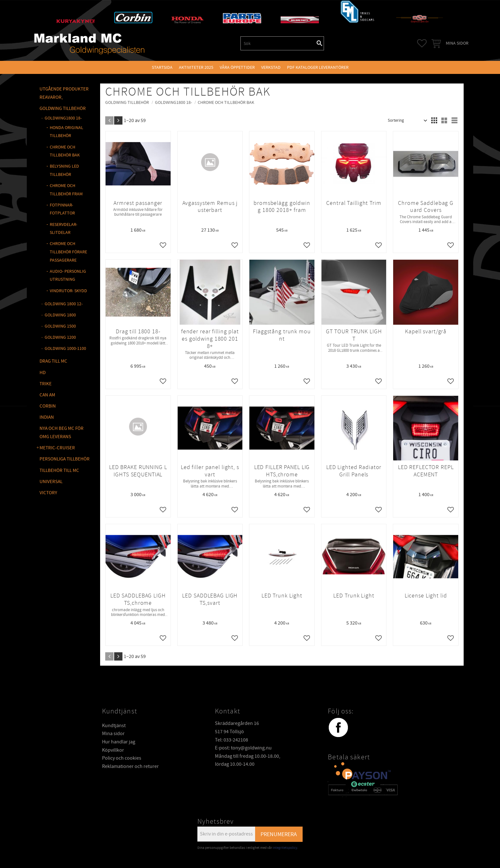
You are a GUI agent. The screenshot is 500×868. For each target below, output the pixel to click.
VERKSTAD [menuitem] (271, 67)
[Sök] (320, 43)
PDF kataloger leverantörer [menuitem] (318, 67)
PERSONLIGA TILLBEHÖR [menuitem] (65, 459)
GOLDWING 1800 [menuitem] (60, 315)
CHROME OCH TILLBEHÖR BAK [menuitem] (65, 151)
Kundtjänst (114, 726)
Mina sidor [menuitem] (457, 43)
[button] (422, 43)
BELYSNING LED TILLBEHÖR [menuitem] (64, 170)
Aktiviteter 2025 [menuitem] (196, 67)
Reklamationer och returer (130, 766)
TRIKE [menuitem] (46, 384)
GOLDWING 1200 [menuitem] (60, 337)
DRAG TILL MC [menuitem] (53, 361)
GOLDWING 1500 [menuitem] (60, 326)
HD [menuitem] (43, 373)
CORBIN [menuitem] (48, 406)
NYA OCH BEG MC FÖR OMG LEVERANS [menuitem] (62, 433)
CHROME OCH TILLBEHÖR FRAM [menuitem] (66, 190)
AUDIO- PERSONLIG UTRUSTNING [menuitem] (68, 276)
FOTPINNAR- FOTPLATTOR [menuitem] (62, 209)
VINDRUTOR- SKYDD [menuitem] (68, 291)
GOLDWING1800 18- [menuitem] (63, 118)
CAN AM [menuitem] (47, 395)
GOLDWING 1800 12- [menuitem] (64, 304)
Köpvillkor (113, 750)
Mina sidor (113, 734)
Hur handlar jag (119, 742)
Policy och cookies (122, 758)
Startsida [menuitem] (162, 67)
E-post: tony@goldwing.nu (243, 748)
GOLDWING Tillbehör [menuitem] (63, 108)
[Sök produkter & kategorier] (278, 43)
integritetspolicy (285, 848)
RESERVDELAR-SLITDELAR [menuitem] (63, 229)
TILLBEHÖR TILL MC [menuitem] (59, 470)
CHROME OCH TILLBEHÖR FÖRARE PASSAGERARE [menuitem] (68, 252)
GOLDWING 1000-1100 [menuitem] (65, 348)
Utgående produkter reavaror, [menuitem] (64, 93)
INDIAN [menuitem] (47, 417)
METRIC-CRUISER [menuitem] (57, 448)
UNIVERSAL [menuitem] (51, 482)
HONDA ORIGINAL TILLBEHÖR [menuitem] (66, 132)
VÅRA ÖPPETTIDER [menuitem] (237, 67)
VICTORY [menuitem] (48, 493)
